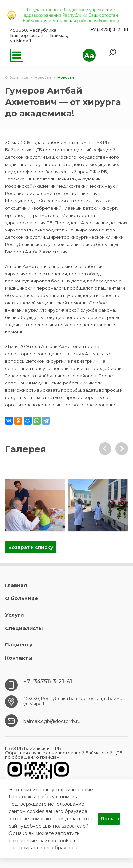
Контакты (19, 658)
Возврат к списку (31, 547)
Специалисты (24, 628)
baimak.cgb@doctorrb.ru (52, 721)
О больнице (22, 598)
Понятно (110, 819)
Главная (16, 585)
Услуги (14, 615)
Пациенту (19, 645)
